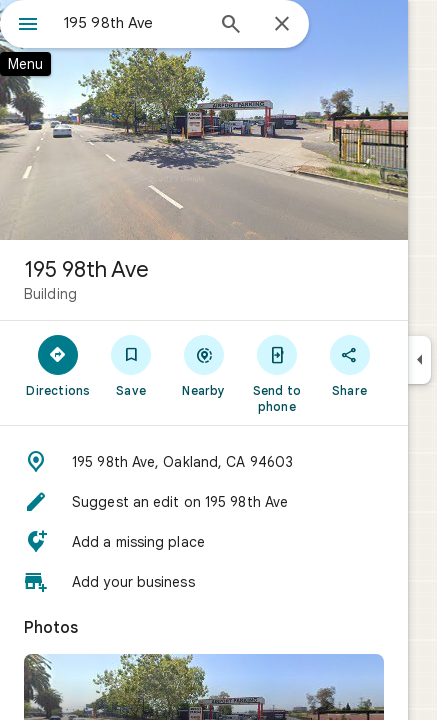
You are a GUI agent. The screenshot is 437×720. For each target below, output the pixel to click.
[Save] (131, 365)
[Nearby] (204, 365)
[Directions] (58, 365)
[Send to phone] (276, 373)
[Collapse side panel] (419, 360)
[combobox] (133, 23)
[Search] (231, 26)
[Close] (282, 25)
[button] (204, 462)
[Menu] (28, 26)
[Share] (349, 365)
